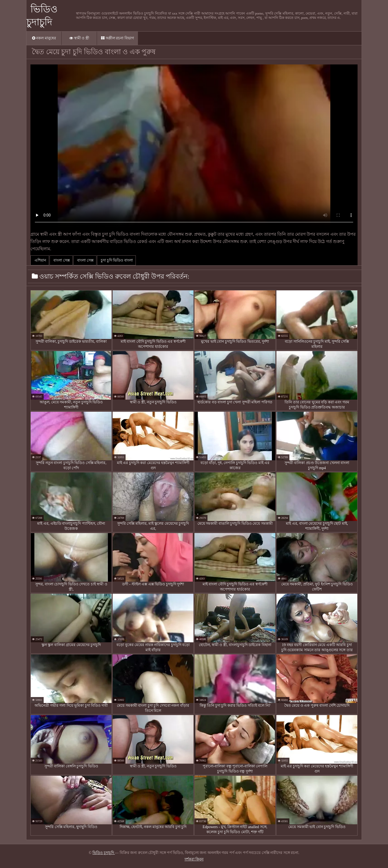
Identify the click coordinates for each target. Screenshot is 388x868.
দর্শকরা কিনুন (194, 859)
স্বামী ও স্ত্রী (79, 38)
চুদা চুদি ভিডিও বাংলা (116, 260)
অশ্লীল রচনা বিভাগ (117, 38)
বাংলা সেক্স (61, 260)
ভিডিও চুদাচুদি (104, 853)
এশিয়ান (40, 260)
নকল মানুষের (44, 38)
